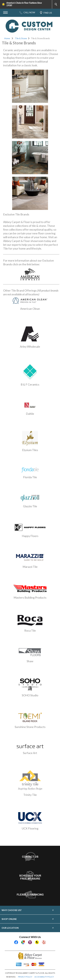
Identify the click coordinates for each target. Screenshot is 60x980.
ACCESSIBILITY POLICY (44, 977)
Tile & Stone (21, 38)
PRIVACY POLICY (25, 977)
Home (7, 38)
